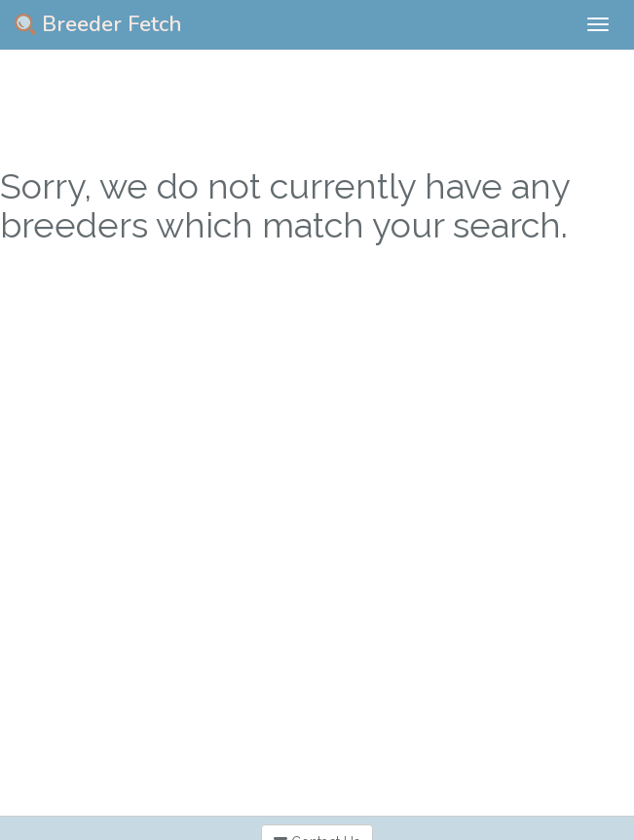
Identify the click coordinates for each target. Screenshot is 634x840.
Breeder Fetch (98, 24)
